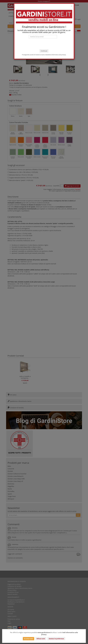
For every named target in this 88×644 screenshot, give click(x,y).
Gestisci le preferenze (56, 639)
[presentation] (44, 44)
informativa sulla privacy (59, 55)
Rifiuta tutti (41, 639)
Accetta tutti (28, 639)
